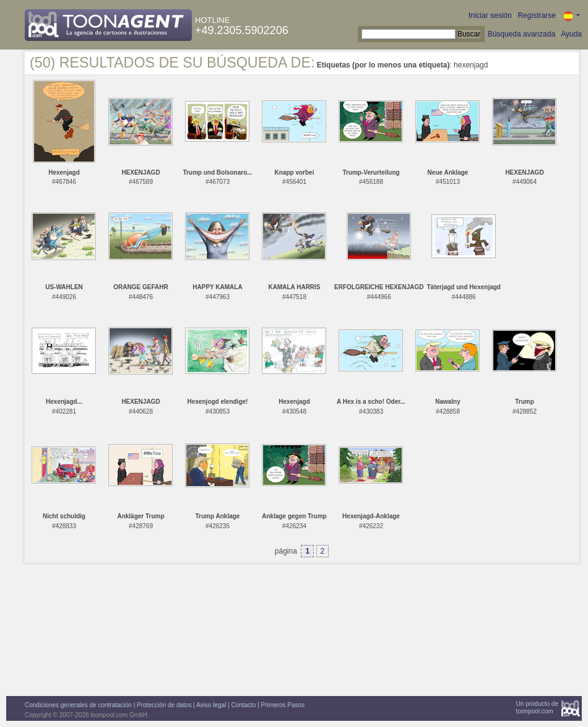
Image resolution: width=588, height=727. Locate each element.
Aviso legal (211, 705)
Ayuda (571, 34)
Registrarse (536, 15)
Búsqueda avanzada (521, 34)
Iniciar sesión (490, 15)
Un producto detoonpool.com (537, 707)
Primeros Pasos (283, 705)
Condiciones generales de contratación (78, 705)
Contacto (243, 705)
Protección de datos (164, 705)
